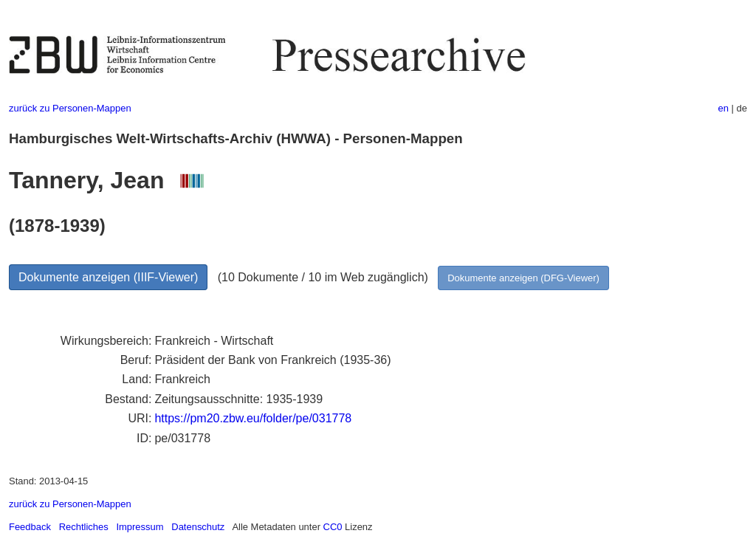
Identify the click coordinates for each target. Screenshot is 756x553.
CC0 (333, 527)
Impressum (140, 527)
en (724, 108)
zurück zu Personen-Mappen (70, 108)
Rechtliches (84, 527)
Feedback (30, 527)
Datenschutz (198, 527)
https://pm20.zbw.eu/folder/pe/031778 (253, 418)
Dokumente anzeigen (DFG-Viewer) (523, 278)
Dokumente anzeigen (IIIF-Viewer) (108, 277)
